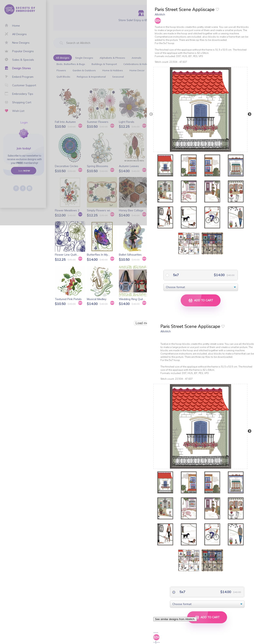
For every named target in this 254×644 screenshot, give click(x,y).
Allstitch (160, 14)
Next (250, 114)
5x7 (176, 275)
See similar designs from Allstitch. (175, 619)
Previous (151, 114)
